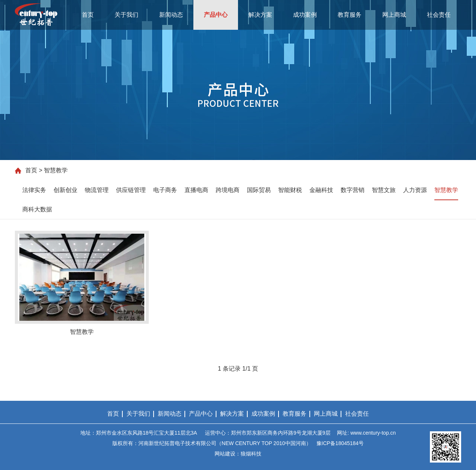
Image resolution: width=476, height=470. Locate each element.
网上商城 (394, 15)
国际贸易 (259, 190)
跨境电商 (228, 190)
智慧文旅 (384, 190)
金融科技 (321, 190)
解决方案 (260, 15)
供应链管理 (131, 190)
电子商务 (165, 190)
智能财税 (290, 190)
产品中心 (216, 15)
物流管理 (97, 190)
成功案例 (305, 15)
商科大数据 (37, 209)
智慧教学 (446, 190)
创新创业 (65, 190)
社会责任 (439, 15)
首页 (88, 15)
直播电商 (196, 190)
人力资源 (415, 190)
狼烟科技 (251, 454)
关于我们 (126, 15)
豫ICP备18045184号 (340, 443)
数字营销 (353, 190)
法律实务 (34, 190)
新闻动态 (171, 15)
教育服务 (350, 15)
